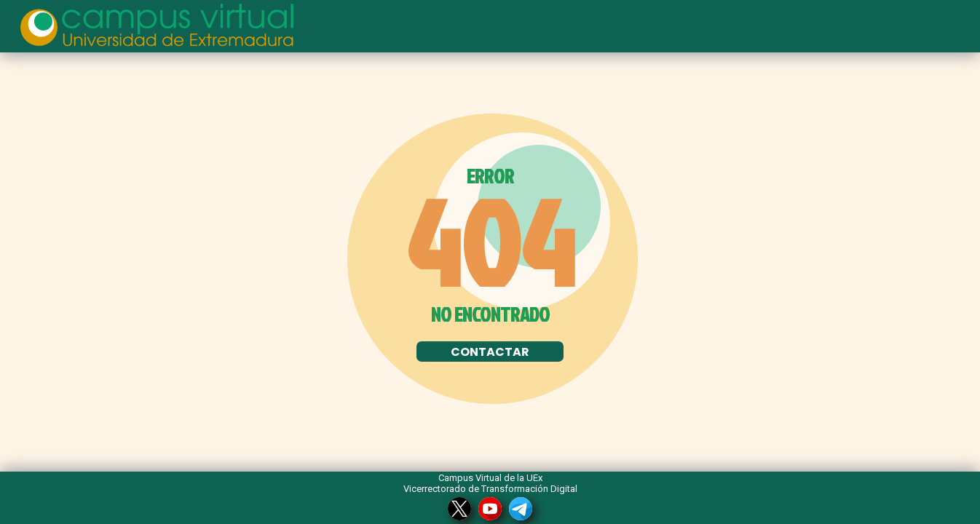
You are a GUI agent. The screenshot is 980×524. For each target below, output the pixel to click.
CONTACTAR (490, 352)
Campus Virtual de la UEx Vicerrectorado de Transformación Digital (490, 483)
